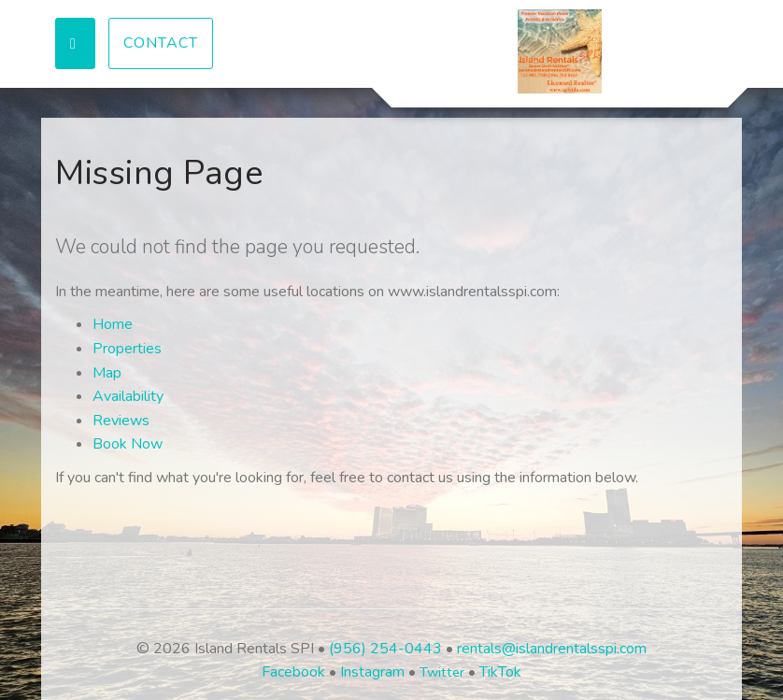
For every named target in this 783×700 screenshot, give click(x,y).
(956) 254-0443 (385, 649)
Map (107, 373)
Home (113, 324)
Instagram (372, 672)
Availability (128, 396)
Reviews (121, 421)
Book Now (128, 444)
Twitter (442, 672)
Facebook (293, 672)
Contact (161, 43)
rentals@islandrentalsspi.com (552, 649)
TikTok (500, 672)
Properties (127, 349)
